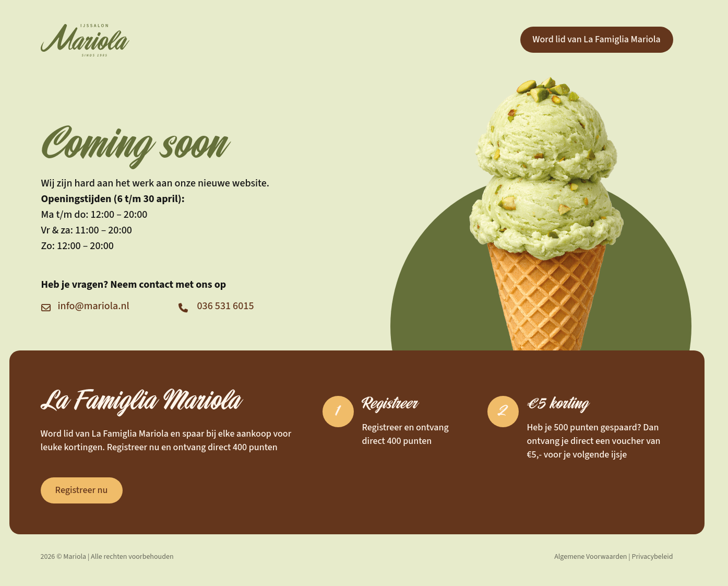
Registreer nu (82, 490)
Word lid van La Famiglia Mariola (596, 39)
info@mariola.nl (94, 306)
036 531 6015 (226, 306)
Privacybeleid (653, 557)
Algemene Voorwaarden (590, 557)
